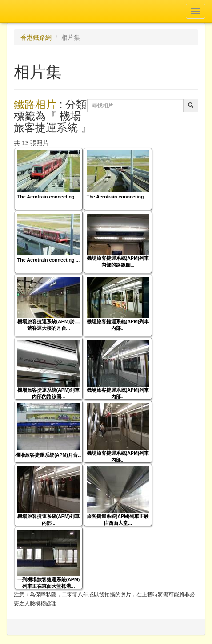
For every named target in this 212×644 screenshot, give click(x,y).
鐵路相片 (35, 104)
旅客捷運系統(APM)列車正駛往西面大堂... (118, 520)
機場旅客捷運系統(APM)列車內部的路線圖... (118, 261)
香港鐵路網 (36, 37)
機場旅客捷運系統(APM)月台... (48, 455)
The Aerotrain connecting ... (49, 197)
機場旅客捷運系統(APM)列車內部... (118, 325)
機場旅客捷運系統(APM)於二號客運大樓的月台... (49, 325)
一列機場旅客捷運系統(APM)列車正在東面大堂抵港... (49, 583)
